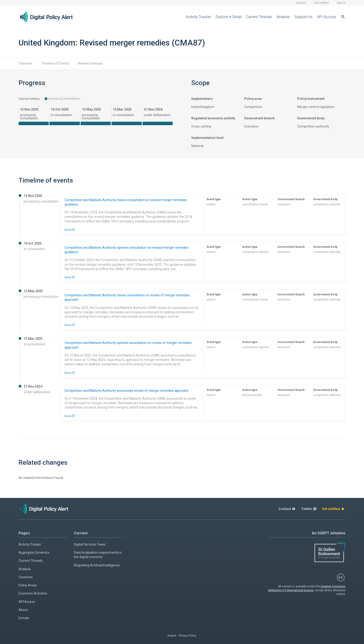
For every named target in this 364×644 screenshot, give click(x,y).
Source (70, 230)
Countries (26, 577)
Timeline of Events (55, 63)
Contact (301, 3)
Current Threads (259, 17)
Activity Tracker (198, 17)
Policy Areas (28, 585)
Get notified (321, 3)
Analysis (283, 17)
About (23, 610)
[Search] (343, 17)
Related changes (91, 63)
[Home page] (50, 17)
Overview (25, 63)
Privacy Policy (188, 636)
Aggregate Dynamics (34, 552)
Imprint (172, 636)
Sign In (341, 3)
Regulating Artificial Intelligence (97, 565)
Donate (24, 618)
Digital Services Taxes (90, 544)
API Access (327, 17)
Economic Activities (33, 593)
